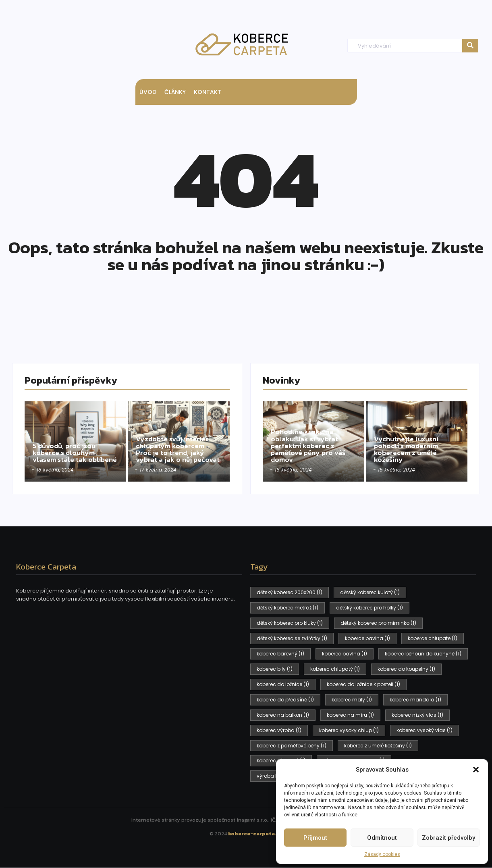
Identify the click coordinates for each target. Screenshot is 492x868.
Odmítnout (382, 838)
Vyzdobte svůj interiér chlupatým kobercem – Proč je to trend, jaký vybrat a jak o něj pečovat (174, 445)
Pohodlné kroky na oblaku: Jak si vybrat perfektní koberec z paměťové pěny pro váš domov (310, 445)
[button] (476, 770)
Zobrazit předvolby (448, 838)
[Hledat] (405, 46)
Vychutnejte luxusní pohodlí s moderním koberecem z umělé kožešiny (408, 449)
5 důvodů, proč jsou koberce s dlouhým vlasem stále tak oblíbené (66, 449)
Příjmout (315, 838)
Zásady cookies (382, 854)
